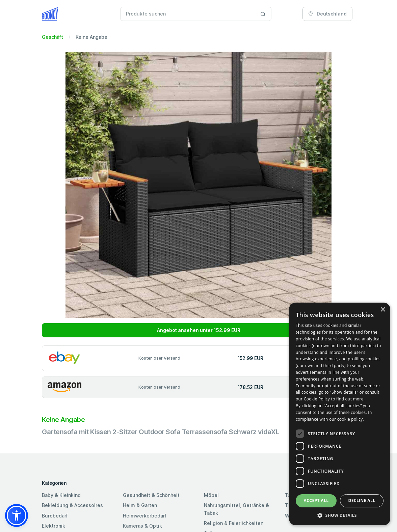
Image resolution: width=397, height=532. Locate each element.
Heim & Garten (140, 505)
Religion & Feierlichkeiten (234, 523)
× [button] (383, 310)
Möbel (211, 495)
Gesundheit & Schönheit (151, 495)
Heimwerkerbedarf (145, 516)
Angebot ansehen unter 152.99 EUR (199, 330)
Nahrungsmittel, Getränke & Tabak (236, 509)
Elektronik (54, 526)
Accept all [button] (316, 500)
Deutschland (327, 14)
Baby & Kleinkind (61, 495)
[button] (17, 515)
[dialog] (340, 414)
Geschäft (52, 37)
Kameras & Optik (142, 526)
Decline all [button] (362, 500)
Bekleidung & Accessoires (72, 505)
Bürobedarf (55, 516)
